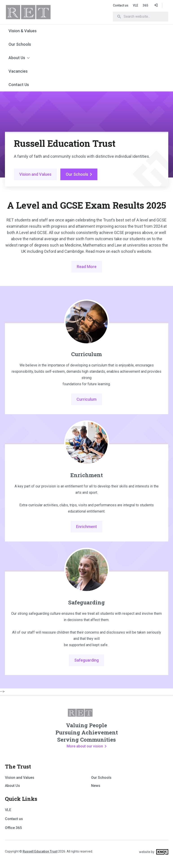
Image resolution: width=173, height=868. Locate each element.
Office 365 (13, 828)
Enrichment (86, 475)
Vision (35, 174)
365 (145, 5)
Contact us (121, 5)
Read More (87, 267)
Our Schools (20, 44)
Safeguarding (86, 602)
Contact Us (19, 85)
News (96, 786)
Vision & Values (23, 31)
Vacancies (18, 71)
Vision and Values (20, 778)
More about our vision (87, 746)
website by (154, 852)
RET (40, 12)
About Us (17, 58)
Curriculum (86, 354)
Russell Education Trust (40, 851)
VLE (136, 5)
